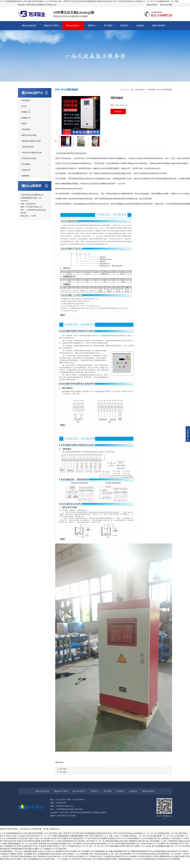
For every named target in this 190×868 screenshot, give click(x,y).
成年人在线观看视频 (41, 854)
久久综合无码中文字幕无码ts (80, 859)
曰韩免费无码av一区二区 (167, 854)
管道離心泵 (26, 112)
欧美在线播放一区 (127, 854)
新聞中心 (92, 26)
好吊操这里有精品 (144, 856)
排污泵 (24, 106)
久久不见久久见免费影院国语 (144, 859)
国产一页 (182, 854)
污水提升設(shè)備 (29, 158)
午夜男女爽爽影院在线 (161, 856)
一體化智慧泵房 (27, 147)
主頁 (132, 90)
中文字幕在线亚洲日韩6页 (146, 854)
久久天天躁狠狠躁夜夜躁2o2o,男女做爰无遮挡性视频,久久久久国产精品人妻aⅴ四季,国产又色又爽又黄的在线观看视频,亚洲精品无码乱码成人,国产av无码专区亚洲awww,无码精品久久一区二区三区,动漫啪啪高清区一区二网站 (89, 1)
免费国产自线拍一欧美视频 (21, 854)
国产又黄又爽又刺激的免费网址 (19, 856)
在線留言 (140, 26)
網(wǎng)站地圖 (166, 5)
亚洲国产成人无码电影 (80, 851)
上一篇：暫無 (62, 769)
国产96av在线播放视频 (156, 851)
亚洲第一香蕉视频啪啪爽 (121, 859)
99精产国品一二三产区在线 (56, 859)
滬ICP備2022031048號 (66, 816)
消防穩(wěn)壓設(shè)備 (31, 141)
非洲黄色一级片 (21, 859)
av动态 (40, 851)
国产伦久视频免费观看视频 (135, 851)
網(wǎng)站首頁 (29, 26)
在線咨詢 (118, 111)
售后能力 (124, 26)
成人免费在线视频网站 (114, 851)
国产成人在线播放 (129, 856)
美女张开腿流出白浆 (58, 854)
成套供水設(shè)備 (29, 135)
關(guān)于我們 (51, 26)
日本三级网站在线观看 (101, 859)
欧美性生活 (9, 859)
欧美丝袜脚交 (171, 851)
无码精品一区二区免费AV (87, 856)
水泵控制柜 (26, 129)
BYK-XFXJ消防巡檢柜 (165, 90)
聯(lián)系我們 (152, 5)
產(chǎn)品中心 (73, 26)
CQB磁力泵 (26, 170)
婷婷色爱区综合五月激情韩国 (168, 859)
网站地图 (183, 833)
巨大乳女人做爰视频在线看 (26, 851)
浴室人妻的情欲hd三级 (42, 856)
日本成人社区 (49, 851)
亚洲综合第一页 (58, 856)
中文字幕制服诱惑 (97, 851)
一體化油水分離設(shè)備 (31, 153)
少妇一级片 (115, 854)
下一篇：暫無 (62, 772)
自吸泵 (24, 124)
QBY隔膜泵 (26, 164)
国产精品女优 (71, 856)
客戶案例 (108, 26)
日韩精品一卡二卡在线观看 (78, 854)
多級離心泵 (26, 118)
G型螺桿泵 (25, 176)
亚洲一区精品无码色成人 (99, 854)
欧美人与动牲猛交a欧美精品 (109, 856)
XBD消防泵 (26, 100)
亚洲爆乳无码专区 (63, 851)
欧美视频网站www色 (36, 859)
